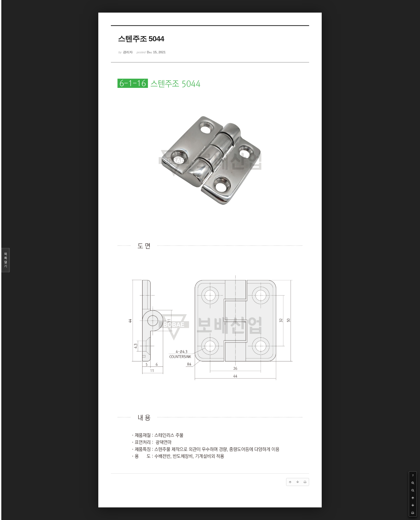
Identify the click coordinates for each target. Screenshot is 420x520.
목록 (6, 260)
